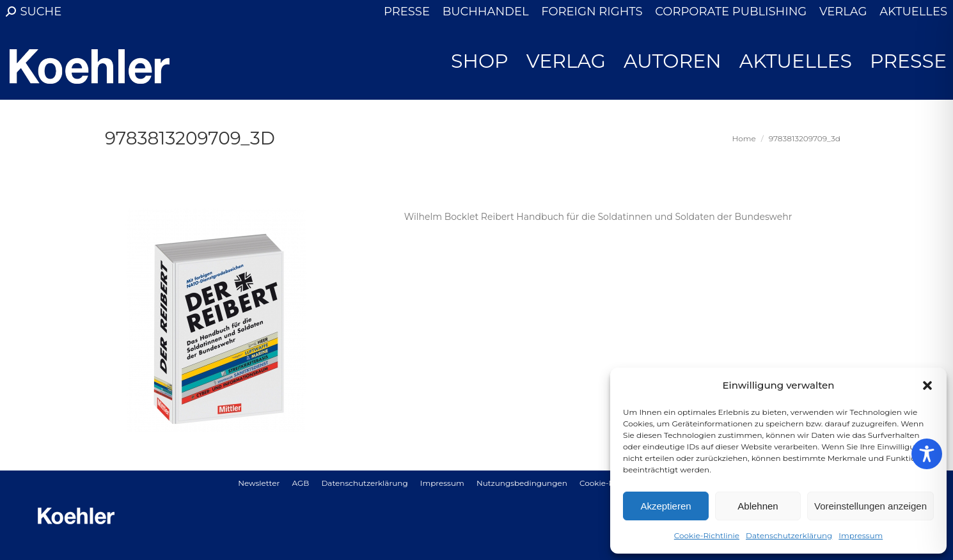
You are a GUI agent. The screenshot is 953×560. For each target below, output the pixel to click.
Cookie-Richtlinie (707, 535)
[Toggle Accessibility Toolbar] (927, 454)
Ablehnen (758, 506)
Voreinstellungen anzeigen (870, 506)
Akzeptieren (666, 506)
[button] (927, 385)
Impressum (861, 535)
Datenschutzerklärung (789, 535)
